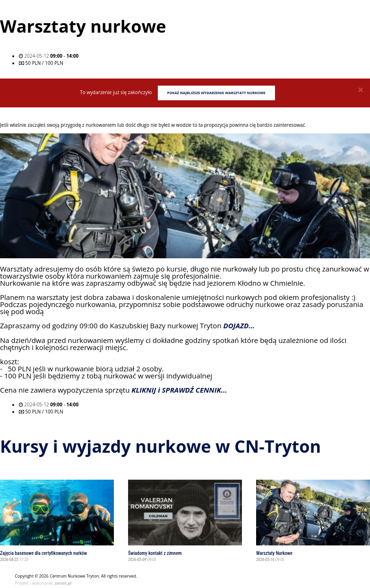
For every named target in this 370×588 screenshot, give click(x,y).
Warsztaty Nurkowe (274, 553)
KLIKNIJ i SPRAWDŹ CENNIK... (179, 390)
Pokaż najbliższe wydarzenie (216, 93)
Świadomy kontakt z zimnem (155, 553)
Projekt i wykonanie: (43, 583)
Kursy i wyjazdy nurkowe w (160, 446)
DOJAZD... (239, 326)
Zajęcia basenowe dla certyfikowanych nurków (43, 553)
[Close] (361, 90)
